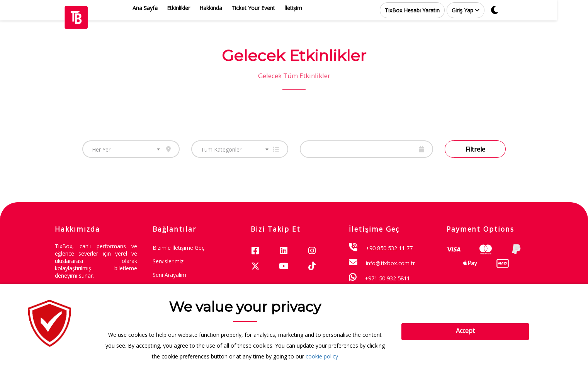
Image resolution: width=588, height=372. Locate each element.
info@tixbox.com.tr (391, 263)
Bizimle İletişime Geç (178, 248)
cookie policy (322, 356)
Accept (465, 331)
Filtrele (475, 149)
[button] (481, 10)
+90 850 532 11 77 (389, 248)
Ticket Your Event (269, 8)
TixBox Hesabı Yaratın (428, 10)
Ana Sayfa (161, 8)
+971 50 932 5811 (387, 278)
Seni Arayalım (169, 275)
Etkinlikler (194, 8)
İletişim (309, 8)
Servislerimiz (168, 261)
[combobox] (131, 149)
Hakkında (226, 8)
